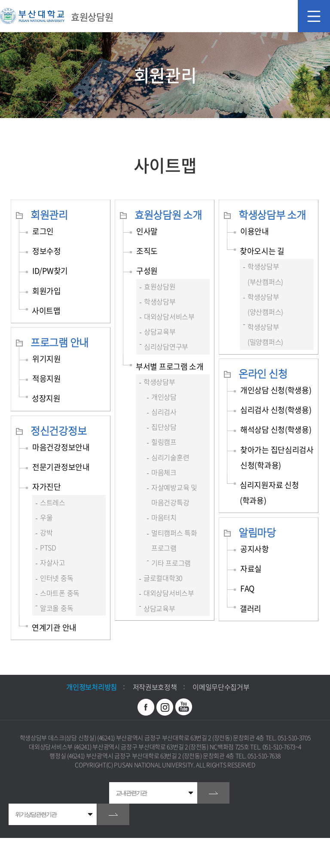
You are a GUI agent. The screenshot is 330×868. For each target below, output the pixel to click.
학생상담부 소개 (272, 215)
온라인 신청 (263, 373)
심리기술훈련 (170, 457)
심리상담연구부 (166, 346)
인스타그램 (165, 707)
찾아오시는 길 (262, 251)
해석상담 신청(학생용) (276, 429)
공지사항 (255, 549)
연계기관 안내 (54, 627)
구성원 (147, 271)
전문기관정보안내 (61, 467)
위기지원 (47, 359)
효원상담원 (160, 286)
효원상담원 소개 (168, 215)
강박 (46, 532)
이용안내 (255, 231)
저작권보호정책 (155, 687)
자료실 (251, 569)
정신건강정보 (58, 431)
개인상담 (164, 397)
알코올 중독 (57, 608)
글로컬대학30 (163, 578)
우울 (46, 517)
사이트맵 (46, 311)
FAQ (247, 588)
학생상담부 (160, 301)
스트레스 (53, 502)
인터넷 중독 (57, 578)
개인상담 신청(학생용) (276, 390)
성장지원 (46, 398)
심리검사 (164, 412)
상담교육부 (160, 331)
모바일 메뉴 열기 (314, 16)
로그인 (43, 231)
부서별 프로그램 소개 (170, 366)
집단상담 (164, 427)
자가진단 (47, 487)
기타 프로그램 (171, 563)
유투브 (184, 707)
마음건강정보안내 (61, 447)
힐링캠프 (164, 442)
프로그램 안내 (60, 342)
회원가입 (47, 291)
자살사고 (53, 562)
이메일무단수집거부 (221, 687)
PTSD (48, 547)
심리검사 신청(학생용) (276, 410)
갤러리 (251, 609)
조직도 (147, 251)
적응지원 (47, 378)
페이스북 (146, 707)
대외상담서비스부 (169, 316)
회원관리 (49, 215)
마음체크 (164, 472)
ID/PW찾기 (50, 271)
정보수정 (47, 251)
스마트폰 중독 (60, 593)
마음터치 (164, 517)
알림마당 (257, 532)
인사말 (147, 231)
